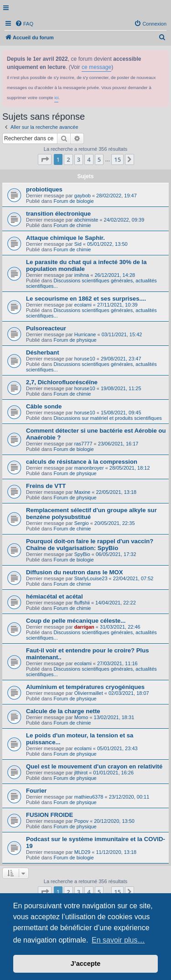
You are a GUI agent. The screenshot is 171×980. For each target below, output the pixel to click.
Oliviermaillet (89, 693)
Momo (81, 717)
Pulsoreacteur (46, 328)
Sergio (82, 523)
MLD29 (82, 852)
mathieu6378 (89, 797)
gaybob (83, 196)
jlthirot (81, 773)
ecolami (83, 305)
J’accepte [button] (86, 964)
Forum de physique (75, 340)
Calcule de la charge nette (63, 711)
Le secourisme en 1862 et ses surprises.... (86, 299)
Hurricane (85, 334)
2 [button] (68, 159)
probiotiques (44, 189)
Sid (78, 244)
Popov (81, 821)
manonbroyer (89, 468)
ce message (96, 67)
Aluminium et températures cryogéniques (85, 687)
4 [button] (89, 159)
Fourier (36, 791)
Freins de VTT (46, 486)
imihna (82, 275)
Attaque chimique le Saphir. (65, 238)
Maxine (82, 492)
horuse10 (85, 359)
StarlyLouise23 (91, 578)
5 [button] (99, 159)
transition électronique (58, 214)
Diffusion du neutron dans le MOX (74, 572)
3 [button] (79, 159)
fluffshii (82, 603)
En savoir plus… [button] (118, 940)
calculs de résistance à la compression (82, 462)
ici (56, 98)
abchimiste (86, 220)
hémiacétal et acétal (54, 596)
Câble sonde (44, 406)
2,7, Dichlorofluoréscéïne (62, 382)
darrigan (84, 627)
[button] (45, 159)
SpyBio (82, 554)
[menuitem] (24, 24)
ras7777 (83, 444)
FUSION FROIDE (49, 815)
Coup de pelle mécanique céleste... (76, 621)
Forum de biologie (74, 201)
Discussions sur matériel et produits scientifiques (108, 418)
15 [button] (117, 159)
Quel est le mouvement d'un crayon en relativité (94, 766)
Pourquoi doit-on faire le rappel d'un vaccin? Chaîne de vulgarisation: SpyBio (90, 545)
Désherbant (43, 352)
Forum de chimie (73, 225)
